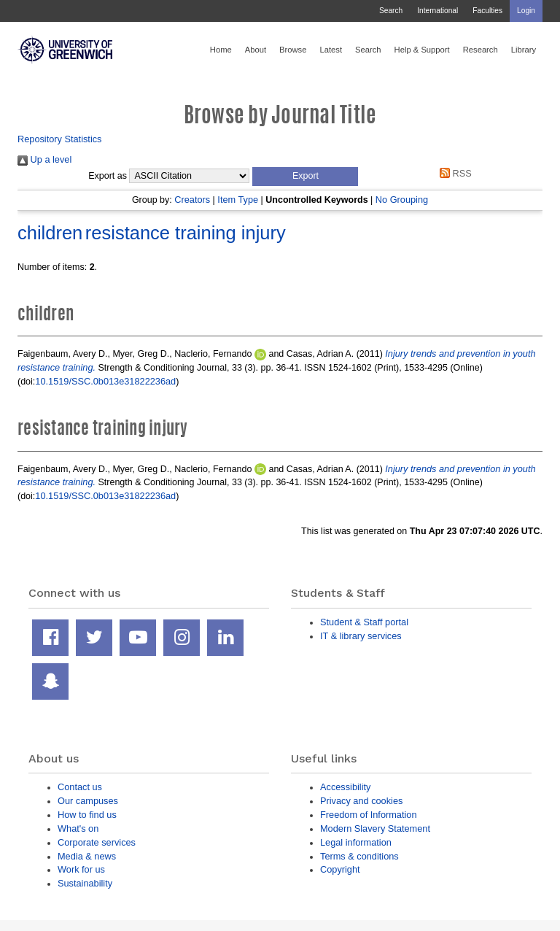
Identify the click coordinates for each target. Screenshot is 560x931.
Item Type (238, 200)
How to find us (87, 815)
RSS (454, 173)
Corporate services (97, 842)
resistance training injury (186, 233)
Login (526, 11)
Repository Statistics (60, 139)
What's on (78, 828)
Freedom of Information (369, 815)
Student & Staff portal (364, 622)
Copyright (340, 869)
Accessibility (345, 787)
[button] (305, 177)
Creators (192, 200)
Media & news (87, 856)
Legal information (356, 842)
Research (481, 50)
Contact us (80, 787)
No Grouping (402, 200)
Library (524, 50)
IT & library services (361, 636)
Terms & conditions (359, 856)
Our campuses (88, 801)
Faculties (487, 11)
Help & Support (422, 50)
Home (221, 50)
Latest (331, 50)
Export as (108, 176)
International (437, 11)
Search (391, 11)
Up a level (44, 159)
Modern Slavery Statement (375, 828)
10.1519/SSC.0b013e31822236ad (105, 381)
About (256, 50)
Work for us (81, 869)
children (50, 233)
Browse (293, 50)
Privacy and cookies (361, 801)
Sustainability (85, 883)
